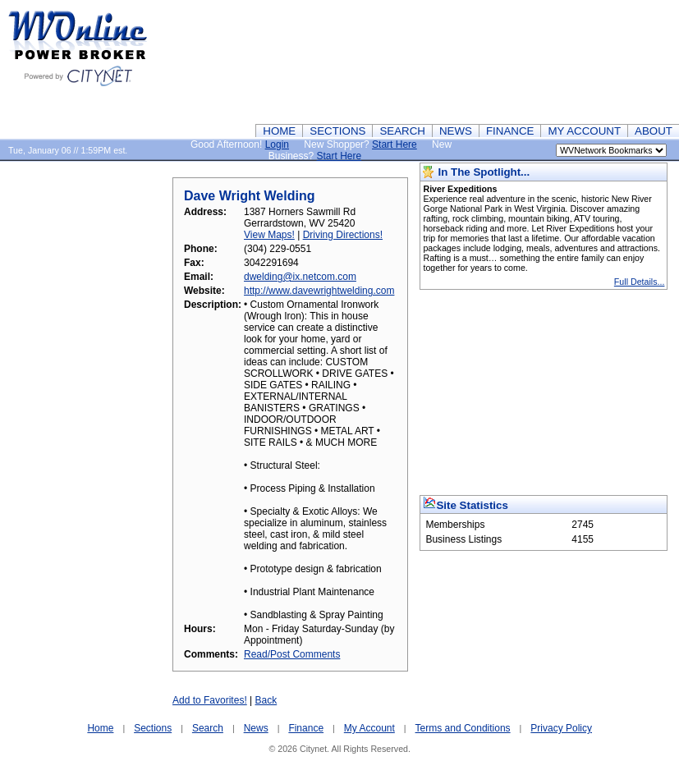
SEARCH (402, 131)
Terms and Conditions (463, 728)
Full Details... (640, 282)
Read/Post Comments (292, 654)
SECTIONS (337, 131)
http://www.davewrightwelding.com (319, 291)
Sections (153, 728)
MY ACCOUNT (584, 131)
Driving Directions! (343, 235)
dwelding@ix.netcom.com (300, 277)
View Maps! (269, 235)
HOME (279, 131)
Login (277, 144)
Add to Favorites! (210, 700)
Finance (306, 728)
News (256, 728)
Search (208, 728)
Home (100, 728)
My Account (369, 728)
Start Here (395, 144)
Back (266, 700)
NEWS (456, 131)
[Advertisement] (599, 62)
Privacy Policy (561, 728)
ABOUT (654, 131)
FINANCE (510, 131)
